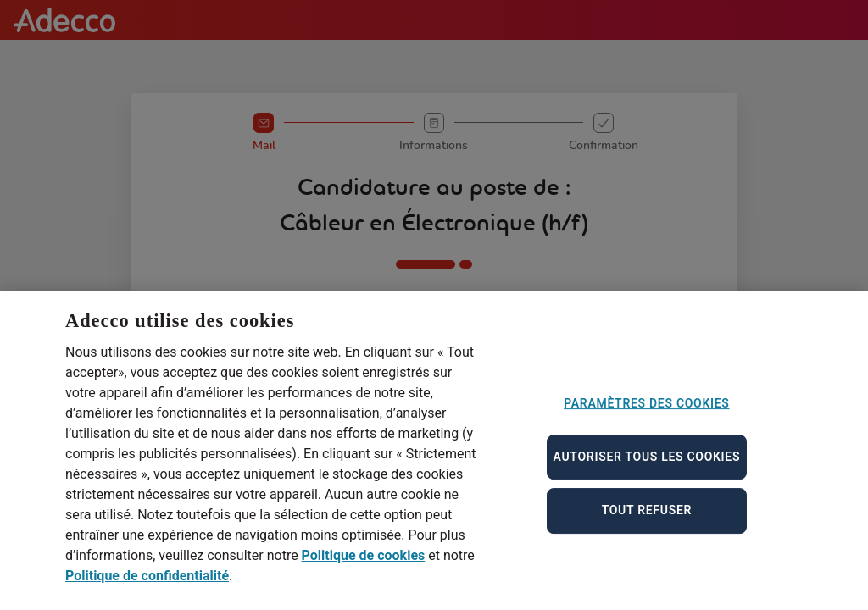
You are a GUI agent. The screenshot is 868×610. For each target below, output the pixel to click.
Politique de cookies (364, 563)
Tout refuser (647, 518)
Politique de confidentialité (147, 583)
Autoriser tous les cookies (647, 463)
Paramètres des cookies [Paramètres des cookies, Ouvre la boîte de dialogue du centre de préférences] (646, 411)
